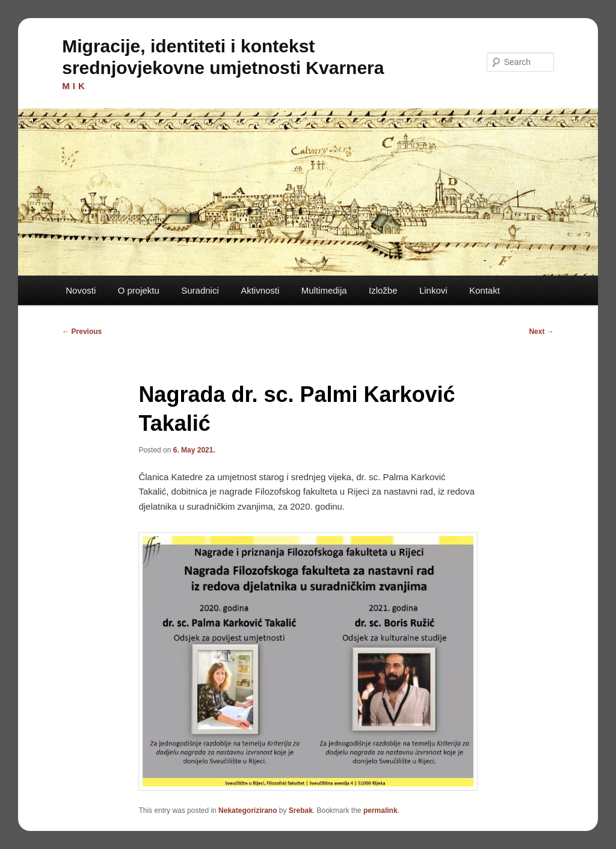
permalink (380, 810)
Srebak (301, 810)
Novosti (81, 290)
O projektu (139, 290)
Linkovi (433, 290)
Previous (82, 332)
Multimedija (324, 290)
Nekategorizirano (248, 810)
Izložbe (383, 290)
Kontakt (485, 290)
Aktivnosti (260, 290)
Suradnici (200, 290)
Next (541, 332)
